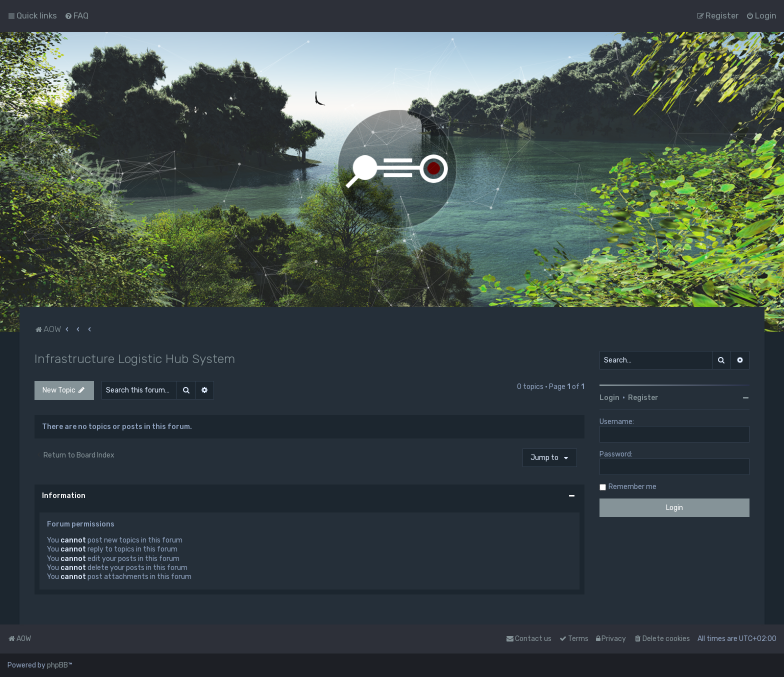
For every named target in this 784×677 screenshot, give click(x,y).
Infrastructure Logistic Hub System (135, 358)
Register (643, 398)
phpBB (57, 665)
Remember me (632, 487)
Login (609, 398)
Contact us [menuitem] (529, 639)
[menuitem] (76, 15)
